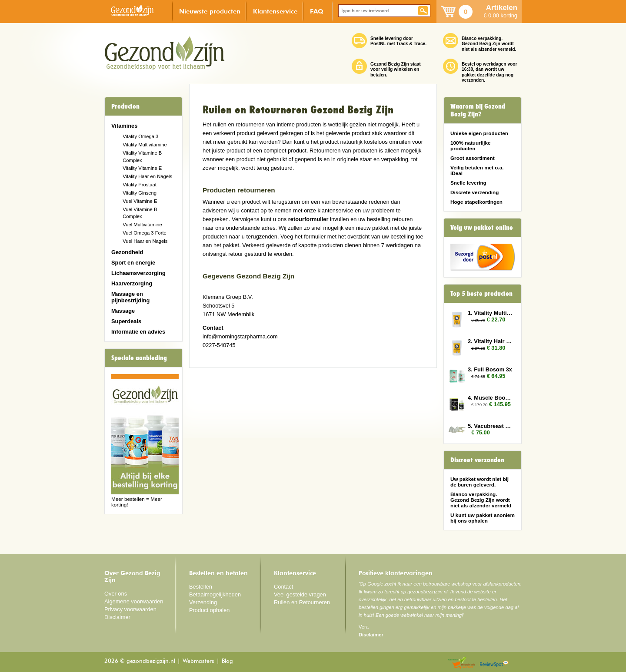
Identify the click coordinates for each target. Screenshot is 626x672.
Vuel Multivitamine (142, 225)
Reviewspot (494, 663)
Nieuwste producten (210, 11)
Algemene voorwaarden (134, 601)
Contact (283, 587)
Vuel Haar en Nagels (145, 241)
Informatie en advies (138, 332)
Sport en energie (133, 263)
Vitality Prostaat (140, 185)
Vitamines (124, 126)
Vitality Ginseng (140, 193)
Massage (123, 311)
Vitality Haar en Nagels (147, 176)
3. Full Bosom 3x (490, 369)
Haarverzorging (132, 283)
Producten (125, 106)
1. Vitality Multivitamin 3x (490, 313)
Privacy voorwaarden (130, 609)
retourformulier (308, 219)
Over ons (116, 594)
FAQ (317, 11)
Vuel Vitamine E (140, 201)
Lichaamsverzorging (138, 273)
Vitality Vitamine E (142, 168)
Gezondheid (127, 252)
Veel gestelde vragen (300, 594)
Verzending (203, 602)
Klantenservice (275, 11)
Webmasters (198, 661)
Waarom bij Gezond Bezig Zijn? (478, 110)
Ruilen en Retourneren (302, 602)
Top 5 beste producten (481, 294)
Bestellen (201, 587)
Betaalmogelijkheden (215, 594)
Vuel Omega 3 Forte (145, 233)
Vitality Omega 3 (140, 136)
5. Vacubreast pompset (490, 426)
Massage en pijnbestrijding (130, 297)
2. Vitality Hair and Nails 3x (490, 341)
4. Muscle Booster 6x (490, 398)
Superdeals (126, 321)
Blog (227, 661)
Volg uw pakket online (482, 228)
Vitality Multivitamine (145, 145)
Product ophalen (209, 610)
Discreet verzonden (477, 460)
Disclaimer (117, 617)
